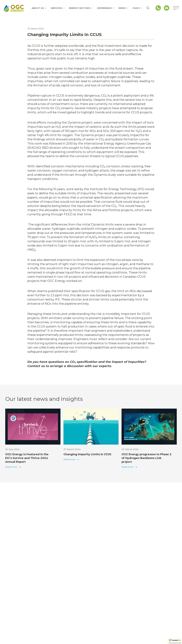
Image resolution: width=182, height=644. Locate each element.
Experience (106, 8)
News (123, 8)
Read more (11, 467)
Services (58, 8)
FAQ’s (138, 8)
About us (39, 8)
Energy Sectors (81, 8)
